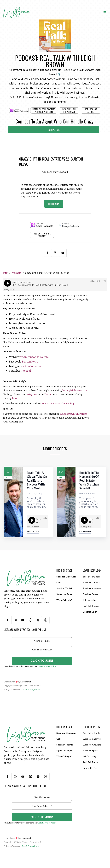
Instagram (31, 394)
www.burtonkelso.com (35, 357)
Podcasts (16, 273)
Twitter (49, 394)
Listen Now (54, 204)
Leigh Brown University (73, 414)
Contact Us (54, 130)
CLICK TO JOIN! (42, 661)
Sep (61, 477)
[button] (105, 11)
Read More (33, 531)
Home (5, 273)
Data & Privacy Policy (47, 666)
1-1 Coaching (89, 600)
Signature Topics (65, 594)
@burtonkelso (32, 366)
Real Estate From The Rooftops (59, 403)
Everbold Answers (92, 588)
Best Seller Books (92, 577)
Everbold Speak (90, 594)
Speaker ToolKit (65, 588)
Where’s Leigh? (64, 600)
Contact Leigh (90, 612)
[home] (17, 8)
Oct (8, 477)
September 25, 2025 (87, 494)
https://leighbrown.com (75, 390)
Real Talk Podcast (92, 606)
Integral (26, 371)
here (15, 398)
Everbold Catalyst (92, 582)
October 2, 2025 (33, 494)
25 (61, 471)
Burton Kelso (30, 362)
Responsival (26, 682)
